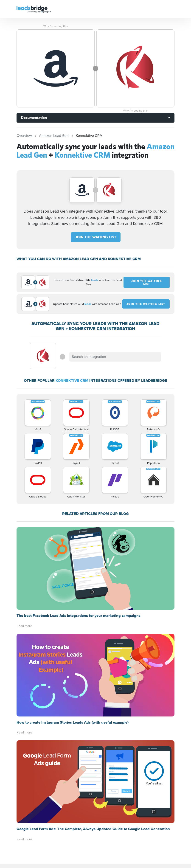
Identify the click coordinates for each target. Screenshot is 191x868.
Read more (24, 626)
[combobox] (115, 357)
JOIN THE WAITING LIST (96, 237)
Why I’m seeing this (56, 26)
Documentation (34, 118)
